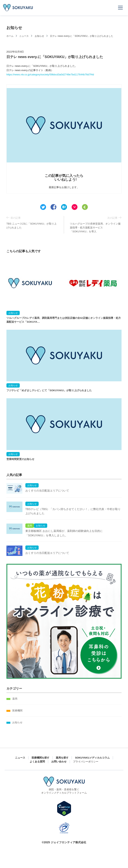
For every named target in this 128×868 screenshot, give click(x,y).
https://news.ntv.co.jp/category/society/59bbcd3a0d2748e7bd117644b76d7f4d (50, 74)
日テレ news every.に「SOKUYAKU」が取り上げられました (82, 36)
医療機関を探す (40, 758)
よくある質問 (37, 762)
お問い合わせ (59, 762)
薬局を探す (62, 758)
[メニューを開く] (121, 8)
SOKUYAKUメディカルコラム (92, 758)
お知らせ (39, 36)
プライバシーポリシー (86, 762)
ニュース (24, 36)
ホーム (10, 36)
